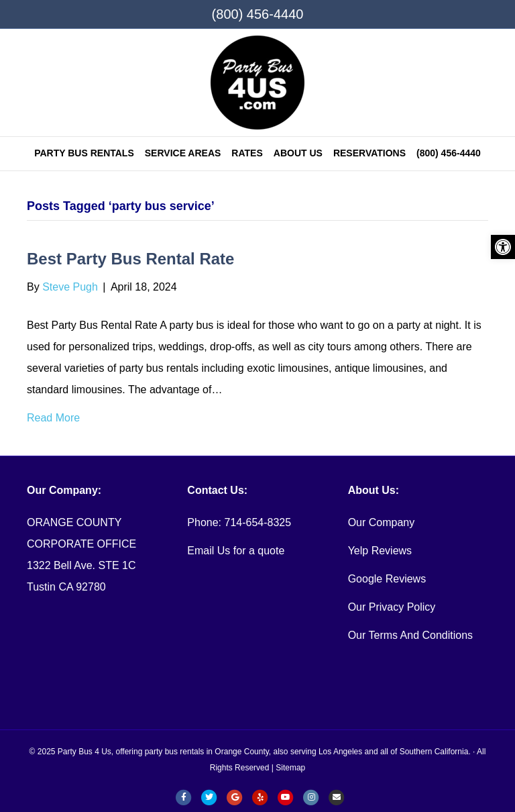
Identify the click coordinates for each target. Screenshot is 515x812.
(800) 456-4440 (258, 14)
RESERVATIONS (369, 153)
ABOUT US (298, 153)
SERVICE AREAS (183, 153)
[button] (503, 247)
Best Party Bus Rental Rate (130, 259)
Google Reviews (387, 579)
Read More (53, 418)
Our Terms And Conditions (410, 635)
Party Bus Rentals (84, 153)
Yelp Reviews (380, 551)
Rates (247, 153)
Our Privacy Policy (392, 607)
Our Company (382, 522)
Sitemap (290, 768)
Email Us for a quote (236, 551)
